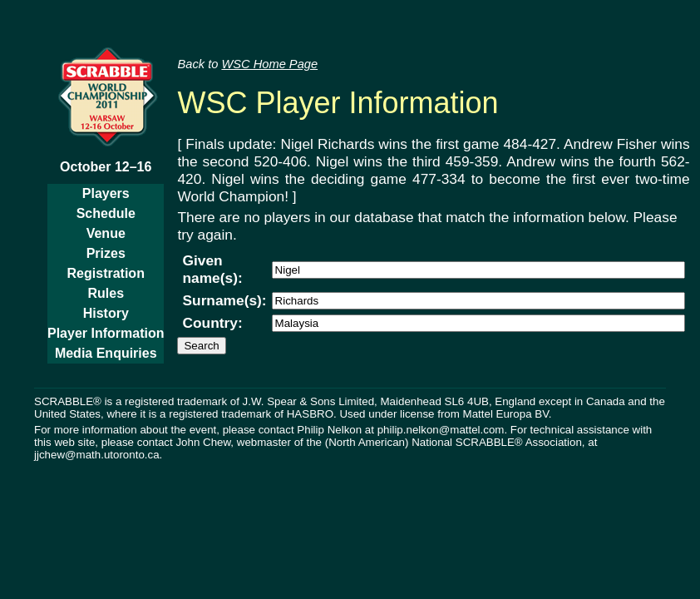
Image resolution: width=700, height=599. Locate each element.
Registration (106, 273)
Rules (106, 293)
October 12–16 (106, 167)
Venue (106, 233)
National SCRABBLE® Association (497, 442)
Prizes (106, 253)
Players (106, 193)
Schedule (106, 213)
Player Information (106, 333)
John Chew (203, 442)
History (106, 313)
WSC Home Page (269, 64)
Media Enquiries (106, 353)
